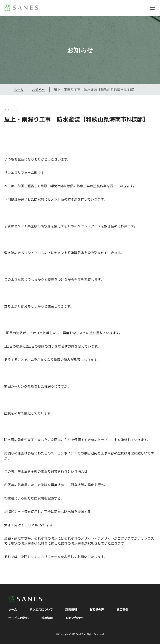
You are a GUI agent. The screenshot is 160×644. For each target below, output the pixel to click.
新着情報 (71, 609)
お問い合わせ (74, 618)
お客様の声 (97, 609)
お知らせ (39, 90)
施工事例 (122, 609)
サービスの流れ (19, 618)
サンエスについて (41, 609)
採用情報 (47, 618)
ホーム (19, 90)
